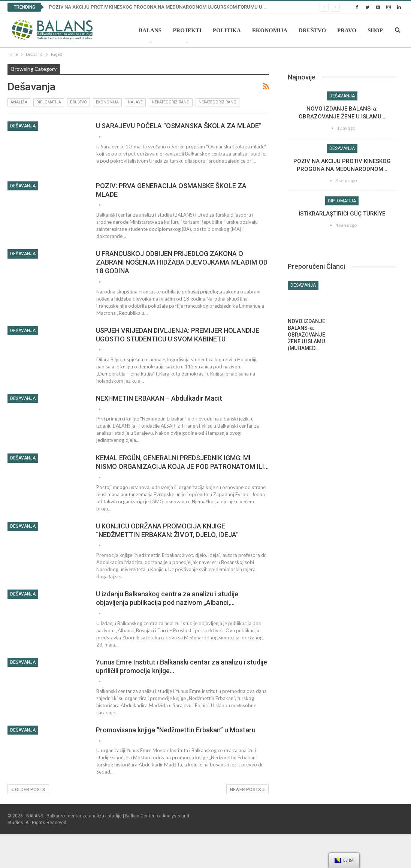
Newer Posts (247, 790)
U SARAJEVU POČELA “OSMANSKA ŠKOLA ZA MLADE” (179, 126)
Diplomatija (49, 102)
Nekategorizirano (171, 102)
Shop (375, 30)
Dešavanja (23, 126)
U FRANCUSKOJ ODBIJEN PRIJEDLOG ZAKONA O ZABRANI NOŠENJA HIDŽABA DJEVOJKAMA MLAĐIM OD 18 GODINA (182, 262)
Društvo (312, 30)
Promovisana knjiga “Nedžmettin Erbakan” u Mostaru (176, 730)
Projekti (187, 30)
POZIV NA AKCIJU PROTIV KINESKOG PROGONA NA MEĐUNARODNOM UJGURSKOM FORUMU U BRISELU (166, 7)
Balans (150, 30)
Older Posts (28, 790)
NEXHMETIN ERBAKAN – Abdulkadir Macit (159, 398)
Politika (227, 30)
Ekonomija (270, 30)
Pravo (347, 30)
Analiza (19, 102)
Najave (135, 102)
